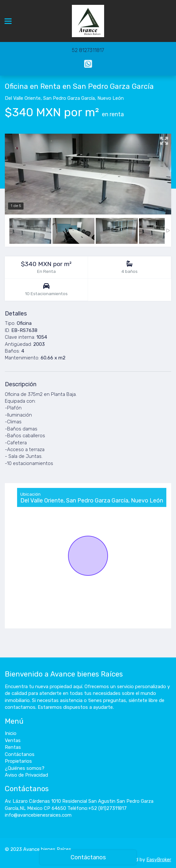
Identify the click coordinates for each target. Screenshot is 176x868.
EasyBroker (159, 860)
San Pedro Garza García (69, 98)
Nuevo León (111, 98)
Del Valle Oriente (23, 98)
